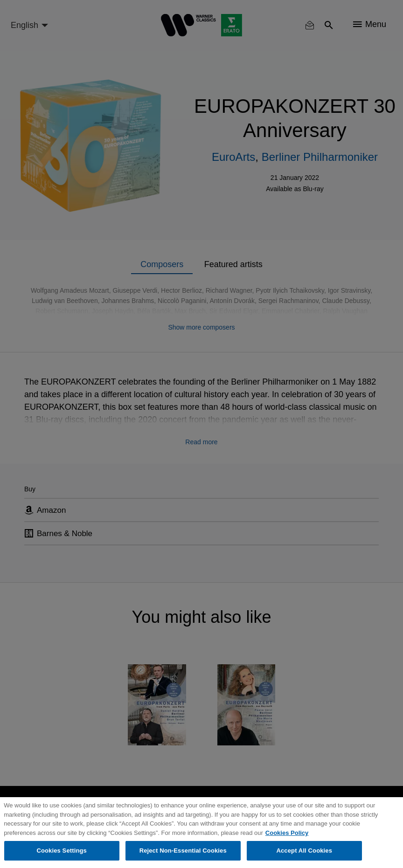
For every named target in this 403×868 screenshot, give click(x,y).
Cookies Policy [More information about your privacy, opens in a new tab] (287, 833)
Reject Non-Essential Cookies (183, 851)
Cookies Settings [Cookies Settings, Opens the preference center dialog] (62, 851)
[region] (201, 833)
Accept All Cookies (304, 851)
